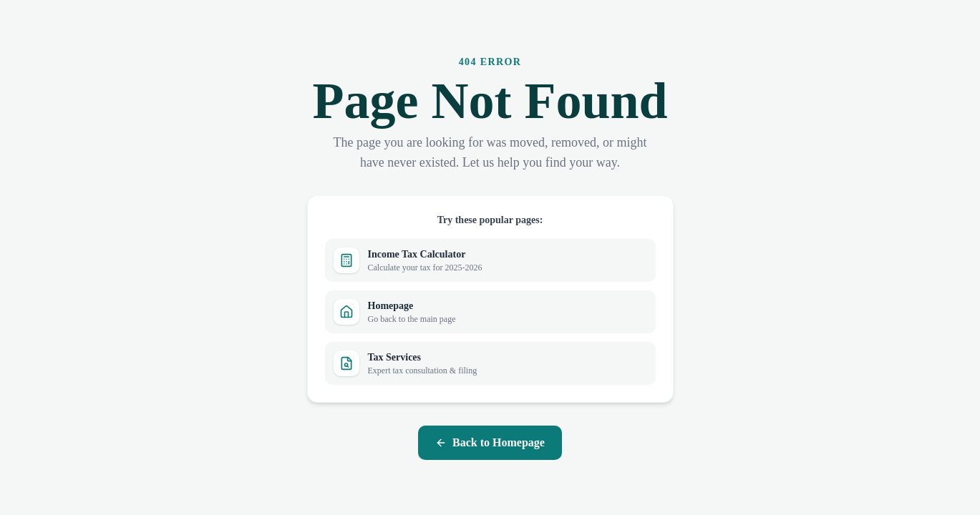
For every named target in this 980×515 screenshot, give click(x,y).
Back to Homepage (490, 442)
